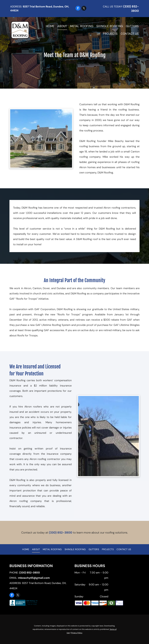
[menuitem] (49, 26)
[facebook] (78, 9)
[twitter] (84, 9)
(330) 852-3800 (61, 533)
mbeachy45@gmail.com (34, 578)
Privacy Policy (77, 633)
